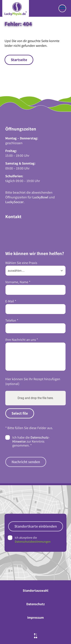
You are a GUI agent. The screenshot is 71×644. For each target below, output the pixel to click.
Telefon (12, 320)
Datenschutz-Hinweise (31, 439)
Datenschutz (35, 604)
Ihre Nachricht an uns (22, 340)
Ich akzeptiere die (33, 540)
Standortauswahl (35, 590)
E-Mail (11, 301)
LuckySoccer (14, 202)
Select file (20, 413)
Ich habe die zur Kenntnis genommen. (31, 441)
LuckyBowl (40, 197)
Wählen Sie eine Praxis (21, 263)
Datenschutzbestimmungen (33, 542)
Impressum (35, 617)
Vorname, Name (18, 282)
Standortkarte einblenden (36, 526)
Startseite (19, 60)
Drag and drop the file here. (36, 398)
